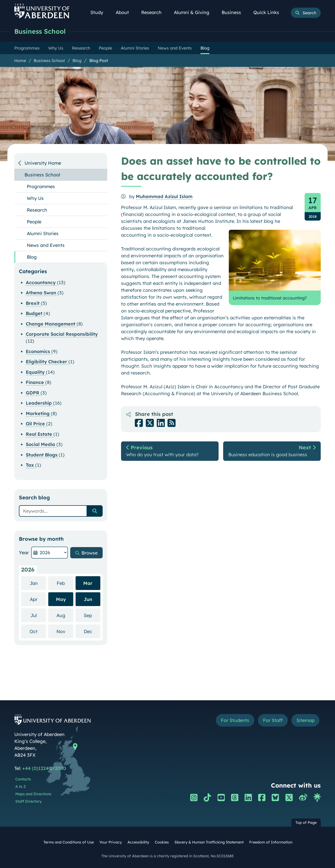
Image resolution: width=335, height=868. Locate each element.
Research (154, 12)
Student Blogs (42, 455)
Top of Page (306, 823)
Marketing (38, 413)
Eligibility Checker (47, 362)
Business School (40, 31)
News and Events (46, 245)
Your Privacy (111, 842)
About (125, 12)
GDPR (33, 393)
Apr (38, 599)
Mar (88, 583)
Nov (65, 631)
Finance (35, 382)
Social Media (41, 444)
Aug (65, 615)
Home (20, 61)
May (61, 599)
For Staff (273, 720)
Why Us (35, 198)
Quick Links (269, 12)
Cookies (162, 842)
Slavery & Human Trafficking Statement (209, 842)
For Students (235, 720)
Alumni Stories (43, 233)
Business (234, 12)
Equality (36, 372)
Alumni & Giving (194, 12)
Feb (65, 583)
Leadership (39, 403)
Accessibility (138, 842)
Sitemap (305, 720)
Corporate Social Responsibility (62, 334)
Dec (92, 631)
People (34, 222)
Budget (35, 313)
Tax (31, 465)
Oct (38, 631)
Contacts (23, 779)
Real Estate (40, 434)
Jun (88, 599)
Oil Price (36, 424)
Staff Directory (28, 801)
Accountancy (41, 282)
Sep (92, 615)
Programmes (41, 186)
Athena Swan (42, 293)
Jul (38, 615)
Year (24, 553)
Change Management (51, 324)
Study (100, 12)
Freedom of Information (271, 842)
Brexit (33, 303)
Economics (39, 351)
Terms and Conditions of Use (69, 842)
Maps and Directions (33, 794)
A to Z (21, 787)
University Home (43, 163)
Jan (38, 583)
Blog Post (99, 61)
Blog (77, 61)
